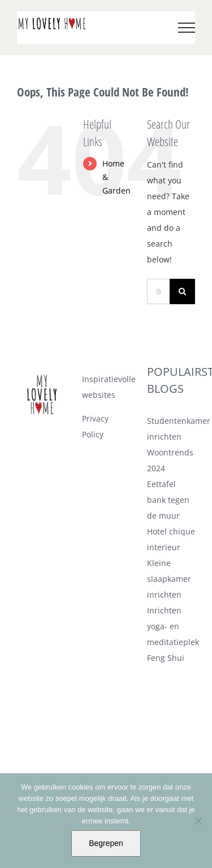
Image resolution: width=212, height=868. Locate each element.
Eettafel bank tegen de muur (168, 500)
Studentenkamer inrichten (171, 429)
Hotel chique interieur (171, 539)
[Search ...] (158, 291)
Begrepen (106, 843)
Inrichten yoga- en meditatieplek (171, 626)
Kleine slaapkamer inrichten (169, 579)
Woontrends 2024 (170, 460)
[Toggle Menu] (187, 28)
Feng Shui (166, 658)
